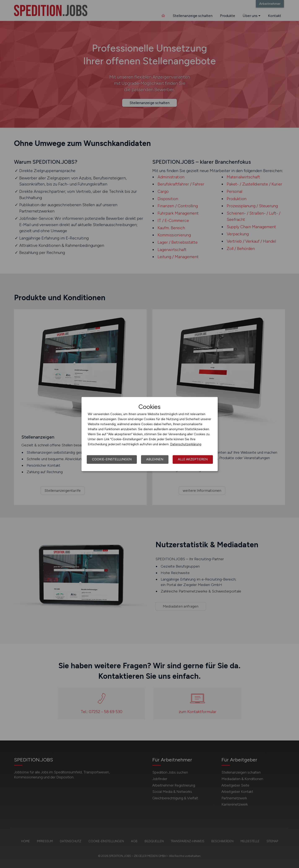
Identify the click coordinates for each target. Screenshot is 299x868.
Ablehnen (155, 459)
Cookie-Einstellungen (112, 459)
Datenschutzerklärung (186, 444)
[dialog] (150, 434)
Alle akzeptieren (193, 459)
